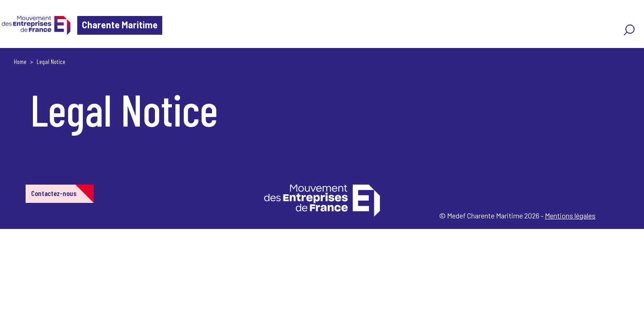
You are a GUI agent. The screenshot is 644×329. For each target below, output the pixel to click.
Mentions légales (570, 215)
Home (20, 61)
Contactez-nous (54, 193)
